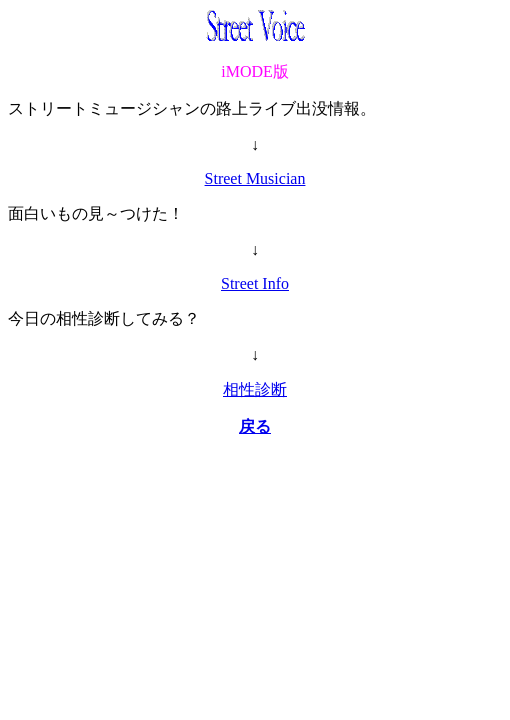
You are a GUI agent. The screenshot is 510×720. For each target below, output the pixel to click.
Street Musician (255, 178)
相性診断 (255, 389)
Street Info (255, 283)
